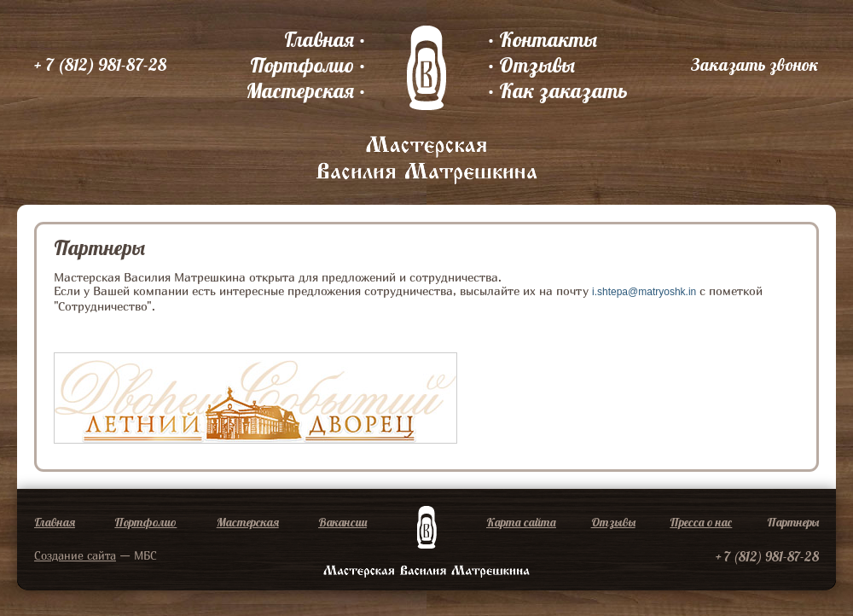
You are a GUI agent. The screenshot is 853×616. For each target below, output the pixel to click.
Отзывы (537, 65)
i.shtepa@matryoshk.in (644, 292)
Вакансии (342, 522)
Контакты (548, 39)
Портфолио (302, 65)
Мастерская (300, 90)
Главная (319, 39)
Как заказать (563, 90)
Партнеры (793, 522)
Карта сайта (521, 522)
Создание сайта (75, 555)
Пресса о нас (701, 522)
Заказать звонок (755, 64)
